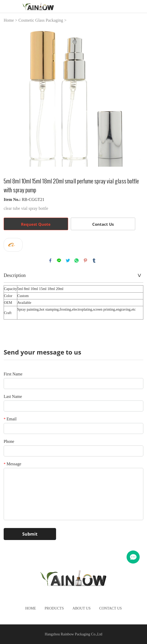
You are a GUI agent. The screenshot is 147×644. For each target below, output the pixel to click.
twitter (68, 260)
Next (137, 97)
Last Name (13, 396)
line (59, 260)
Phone (9, 441)
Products (54, 608)
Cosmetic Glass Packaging (41, 20)
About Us (81, 608)
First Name (13, 374)
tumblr (94, 260)
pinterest (85, 260)
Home (9, 20)
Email (10, 419)
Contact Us (103, 224)
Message (12, 464)
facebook (50, 260)
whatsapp (77, 260)
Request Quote (36, 224)
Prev (10, 97)
